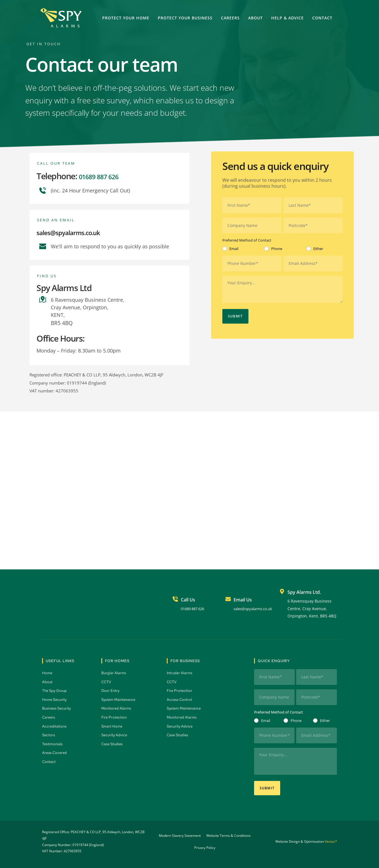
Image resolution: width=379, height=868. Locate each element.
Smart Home (113, 725)
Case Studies (114, 743)
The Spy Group (56, 690)
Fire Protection (115, 716)
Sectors (49, 734)
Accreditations (55, 725)
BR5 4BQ (61, 322)
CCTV (107, 681)
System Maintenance (120, 699)
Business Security (58, 707)
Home (48, 672)
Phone (277, 247)
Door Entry (111, 690)
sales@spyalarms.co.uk (79, 232)
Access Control (180, 699)
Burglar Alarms (114, 672)
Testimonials (53, 743)
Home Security (56, 699)
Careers (49, 716)
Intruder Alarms (181, 672)
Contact (50, 761)
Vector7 (331, 835)
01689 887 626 (105, 176)
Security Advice (115, 734)
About (48, 681)
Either (318, 247)
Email (234, 247)
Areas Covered (55, 752)
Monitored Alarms (117, 707)
